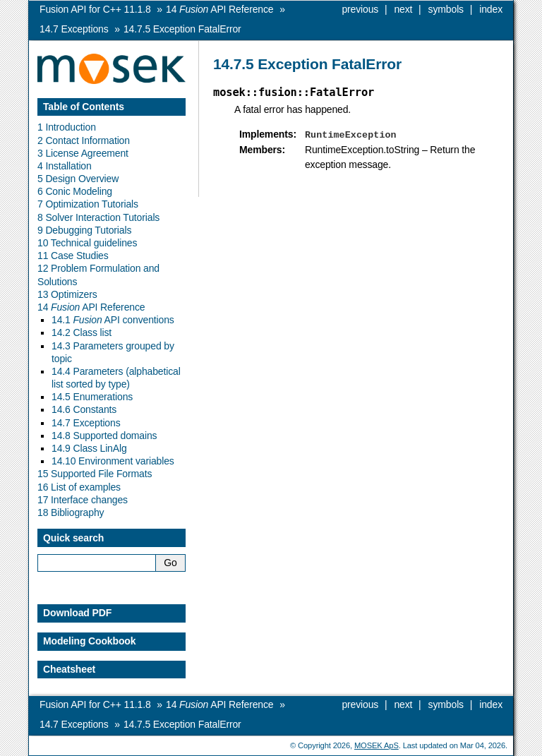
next (403, 9)
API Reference (219, 9)
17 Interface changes (83, 500)
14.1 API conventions (113, 320)
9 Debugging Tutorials (84, 230)
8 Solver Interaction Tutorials (98, 217)
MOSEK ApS (377, 745)
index (491, 9)
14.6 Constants (84, 409)
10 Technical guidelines (87, 243)
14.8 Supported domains (104, 436)
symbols (446, 9)
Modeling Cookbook (89, 641)
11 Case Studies (73, 256)
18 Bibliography (71, 512)
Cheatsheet (69, 669)
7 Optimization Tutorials (88, 204)
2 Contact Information (84, 140)
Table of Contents (84, 107)
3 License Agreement (83, 153)
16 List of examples (79, 487)
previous (360, 9)
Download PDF (77, 613)
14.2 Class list (82, 332)
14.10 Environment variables (113, 461)
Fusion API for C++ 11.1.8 (95, 9)
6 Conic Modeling (75, 191)
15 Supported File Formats (95, 474)
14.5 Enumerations (92, 397)
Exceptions (74, 29)
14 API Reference (91, 307)
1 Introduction (67, 127)
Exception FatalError (182, 29)
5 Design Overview (78, 179)
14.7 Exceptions (86, 423)
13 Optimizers (67, 294)
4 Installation (65, 166)
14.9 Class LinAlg (89, 448)
